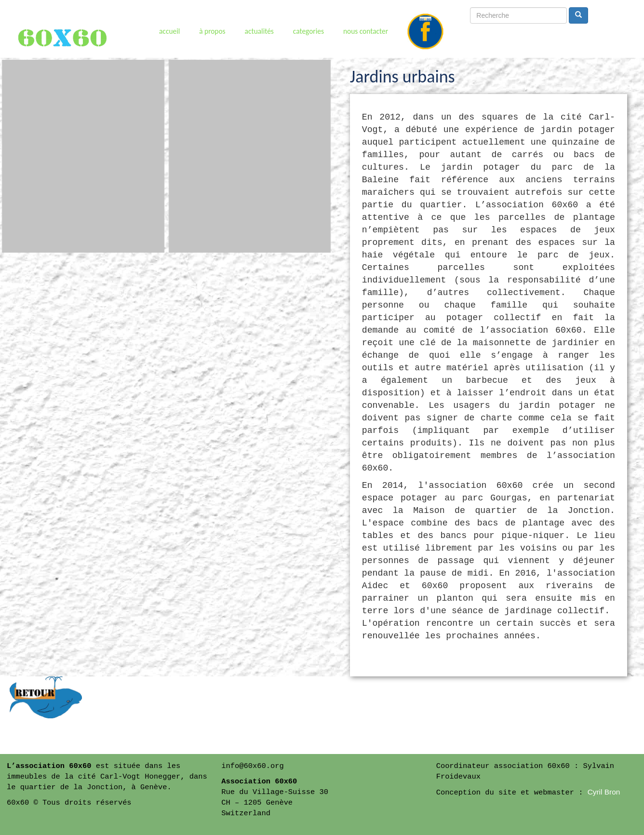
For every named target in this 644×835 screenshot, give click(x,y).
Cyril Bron (604, 792)
